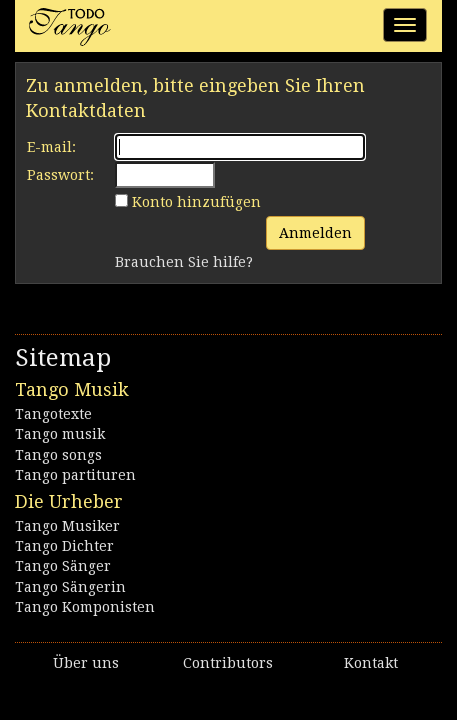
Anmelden (315, 233)
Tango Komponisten (85, 607)
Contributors (228, 663)
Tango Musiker (67, 526)
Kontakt (371, 663)
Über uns (86, 663)
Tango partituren (75, 475)
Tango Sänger (63, 566)
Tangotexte (53, 414)
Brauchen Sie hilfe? (184, 262)
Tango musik (60, 434)
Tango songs (58, 455)
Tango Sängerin (70, 587)
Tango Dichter (64, 546)
